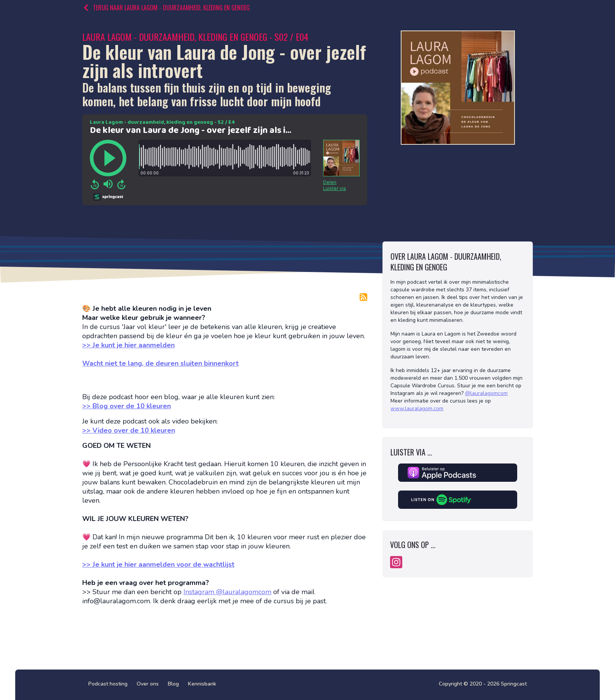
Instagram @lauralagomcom (227, 592)
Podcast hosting (108, 684)
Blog (173, 684)
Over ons (148, 684)
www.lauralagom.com (417, 408)
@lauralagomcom (486, 393)
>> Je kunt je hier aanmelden (128, 345)
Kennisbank (202, 684)
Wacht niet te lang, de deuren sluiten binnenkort (160, 363)
